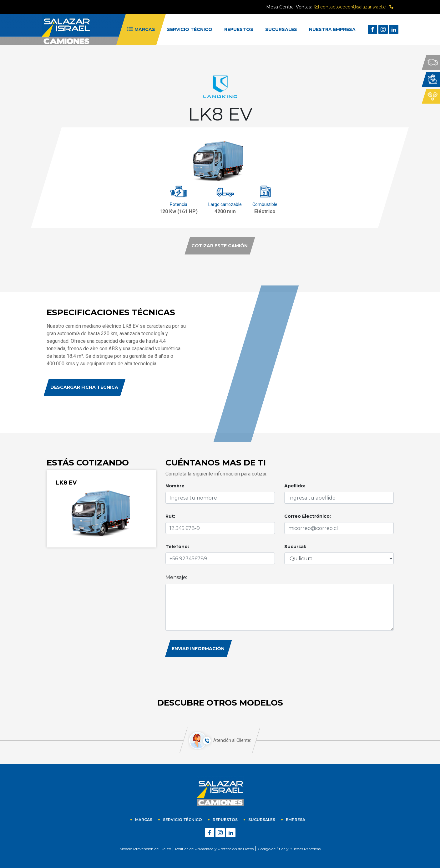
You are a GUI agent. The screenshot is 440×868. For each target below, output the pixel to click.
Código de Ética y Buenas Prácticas (289, 849)
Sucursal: (295, 547)
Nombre (175, 486)
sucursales (262, 820)
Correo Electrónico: (308, 516)
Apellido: (295, 486)
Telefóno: (177, 547)
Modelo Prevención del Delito (145, 849)
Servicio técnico (182, 820)
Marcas (144, 820)
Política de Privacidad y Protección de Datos (214, 849)
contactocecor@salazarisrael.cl (351, 7)
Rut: (170, 516)
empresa (296, 820)
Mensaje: (176, 577)
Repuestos (225, 820)
